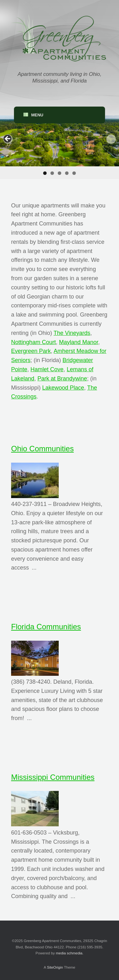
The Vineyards (72, 333)
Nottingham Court (33, 342)
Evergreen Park (31, 351)
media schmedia (69, 953)
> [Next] (111, 139)
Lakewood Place (63, 388)
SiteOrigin (55, 967)
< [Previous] (8, 139)
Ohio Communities (42, 449)
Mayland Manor (79, 342)
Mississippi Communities (53, 777)
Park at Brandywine (62, 379)
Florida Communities (46, 627)
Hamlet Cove (47, 369)
